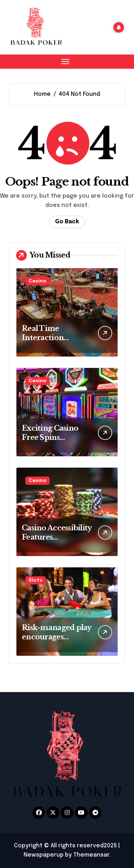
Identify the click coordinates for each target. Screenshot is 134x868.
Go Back (67, 222)
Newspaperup (44, 855)
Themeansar (91, 855)
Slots (36, 580)
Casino (38, 281)
